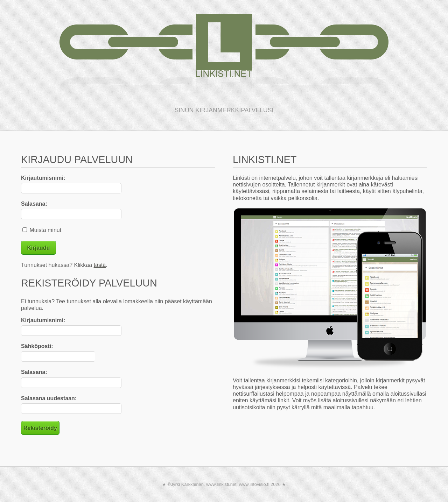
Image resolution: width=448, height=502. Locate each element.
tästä (100, 265)
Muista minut (42, 230)
